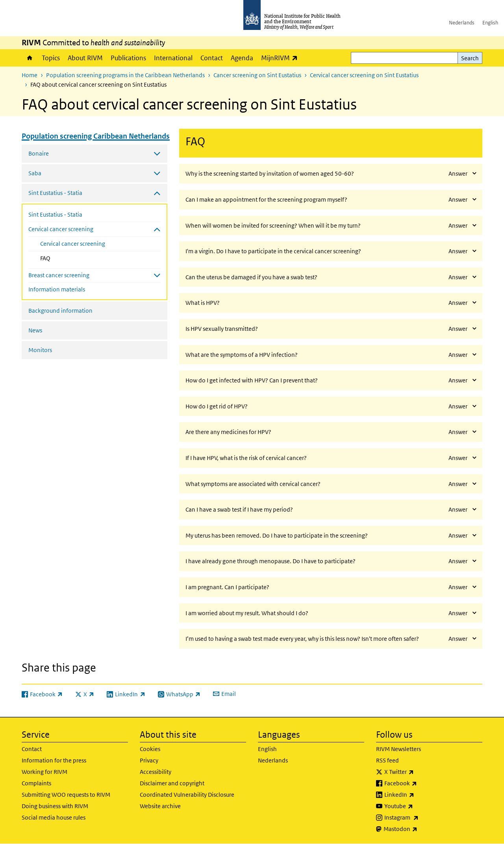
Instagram (422, 818)
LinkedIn (420, 795)
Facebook (421, 783)
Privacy (149, 760)
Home (30, 58)
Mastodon (421, 829)
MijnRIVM (281, 58)
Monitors (40, 350)
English (490, 23)
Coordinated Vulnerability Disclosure (187, 795)
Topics (51, 58)
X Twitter (420, 772)
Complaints (36, 783)
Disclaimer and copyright (172, 783)
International (173, 58)
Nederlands (462, 23)
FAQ (62, 258)
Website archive (160, 806)
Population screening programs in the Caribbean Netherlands (125, 75)
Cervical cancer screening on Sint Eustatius (364, 75)
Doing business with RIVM (55, 806)
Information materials (57, 289)
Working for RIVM (44, 772)
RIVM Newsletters (398, 749)
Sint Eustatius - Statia (55, 214)
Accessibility (156, 772)
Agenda (242, 58)
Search (470, 58)
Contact (212, 58)
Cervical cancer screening (73, 244)
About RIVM (85, 58)
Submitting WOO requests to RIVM (66, 795)
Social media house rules (54, 817)
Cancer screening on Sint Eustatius (257, 75)
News (35, 330)
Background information (60, 311)
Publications (128, 58)
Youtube (419, 806)
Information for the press (54, 760)
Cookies (150, 749)
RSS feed (387, 760)
